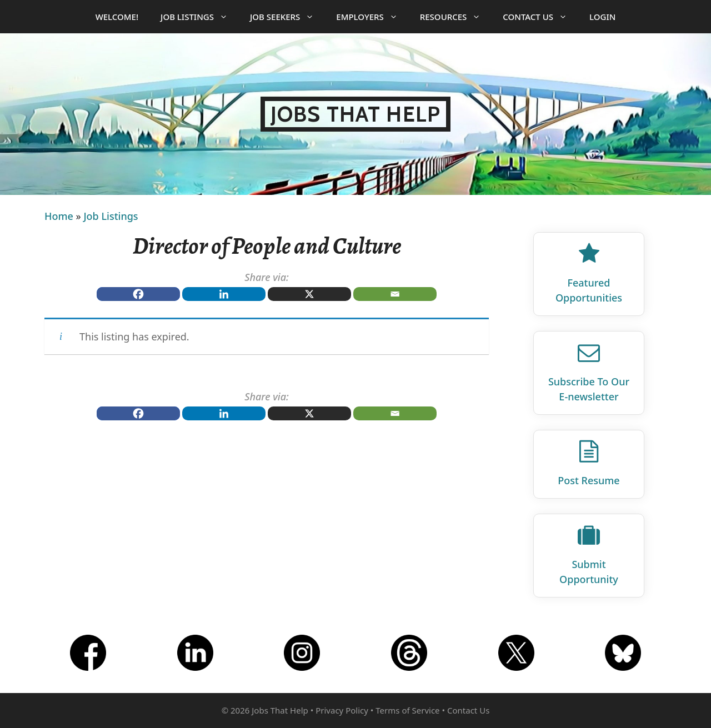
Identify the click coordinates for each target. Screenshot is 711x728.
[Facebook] (138, 294)
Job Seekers (287, 17)
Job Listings (200, 17)
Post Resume (589, 480)
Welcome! (117, 17)
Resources (456, 17)
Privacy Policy (342, 710)
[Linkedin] (224, 294)
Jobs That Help (355, 114)
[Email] (395, 294)
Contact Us (540, 17)
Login (602, 17)
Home (59, 216)
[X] (309, 294)
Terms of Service (407, 710)
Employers (372, 17)
